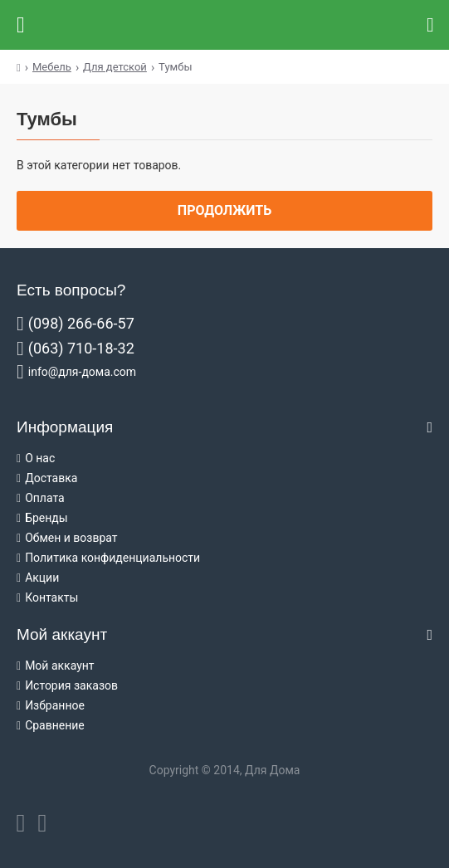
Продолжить (224, 210)
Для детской (115, 67)
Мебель (52, 67)
